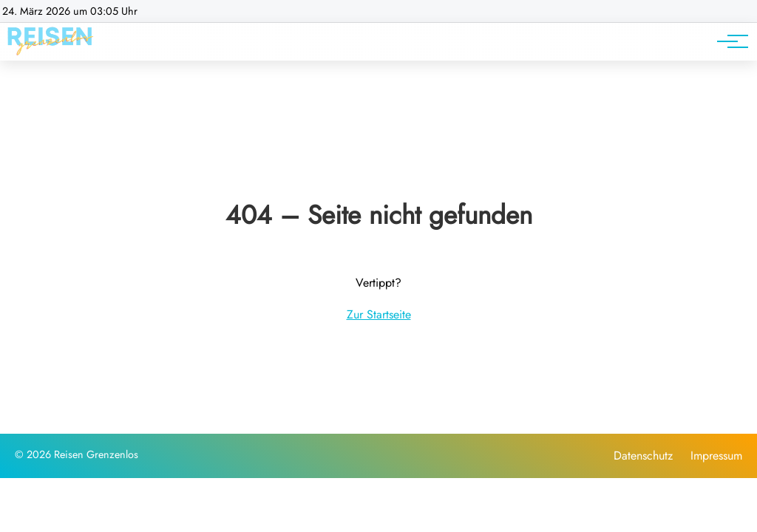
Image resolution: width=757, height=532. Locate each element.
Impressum (716, 456)
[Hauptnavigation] (727, 41)
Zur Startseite (379, 314)
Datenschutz (643, 456)
